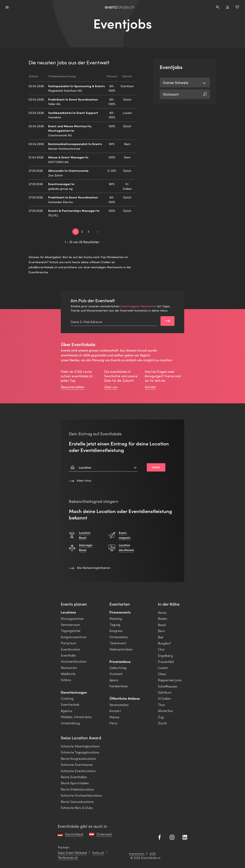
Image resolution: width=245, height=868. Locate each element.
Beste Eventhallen (74, 777)
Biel (160, 637)
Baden (163, 618)
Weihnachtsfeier (121, 649)
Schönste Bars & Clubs (77, 808)
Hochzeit (116, 674)
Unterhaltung (70, 723)
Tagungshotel (71, 631)
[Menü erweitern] (7, 7)
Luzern (163, 668)
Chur (161, 649)
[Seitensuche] (218, 7)
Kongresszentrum (74, 637)
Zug (161, 717)
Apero (114, 680)
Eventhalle (68, 655)
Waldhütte (68, 674)
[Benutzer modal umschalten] (228, 7)
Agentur (67, 711)
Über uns (111, 387)
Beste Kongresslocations (78, 758)
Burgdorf (164, 643)
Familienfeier (119, 686)
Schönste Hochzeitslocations (81, 795)
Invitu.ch (98, 853)
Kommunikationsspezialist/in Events (75, 144)
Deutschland (74, 834)
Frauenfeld (166, 662)
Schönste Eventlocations (78, 771)
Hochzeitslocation (74, 661)
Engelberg (165, 656)
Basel (162, 625)
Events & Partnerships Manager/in (74, 210)
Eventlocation (71, 649)
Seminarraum (70, 625)
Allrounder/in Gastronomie (68, 170)
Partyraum (68, 643)
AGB (153, 854)
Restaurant (69, 668)
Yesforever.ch (68, 857)
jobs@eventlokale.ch (43, 267)
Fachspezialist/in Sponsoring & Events (76, 86)
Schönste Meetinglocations (80, 746)
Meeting (116, 618)
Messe (114, 717)
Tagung (115, 625)
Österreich (104, 834)
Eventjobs (123, 24)
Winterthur (166, 711)
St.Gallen (164, 698)
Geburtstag (118, 668)
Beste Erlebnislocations (77, 789)
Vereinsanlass (119, 705)
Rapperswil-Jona (170, 680)
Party (113, 723)
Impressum (137, 854)
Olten (162, 674)
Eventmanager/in (61, 184)
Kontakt (150, 387)
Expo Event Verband (72, 853)
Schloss (66, 680)
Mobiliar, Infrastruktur (76, 717)
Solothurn (165, 692)
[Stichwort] (181, 94)
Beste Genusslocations (77, 802)
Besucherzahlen (73, 387)
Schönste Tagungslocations (80, 752)
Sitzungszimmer (72, 618)
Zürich (162, 723)
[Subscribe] (167, 321)
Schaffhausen (168, 686)
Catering (67, 698)
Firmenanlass (119, 637)
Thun (161, 705)
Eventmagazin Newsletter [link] (138, 306)
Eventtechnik (70, 704)
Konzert (115, 711)
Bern (161, 631)
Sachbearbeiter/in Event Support (73, 113)
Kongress (116, 631)
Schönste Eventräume (77, 765)
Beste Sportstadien (75, 783)
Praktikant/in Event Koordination (73, 99)
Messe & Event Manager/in (68, 157)
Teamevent (118, 643)
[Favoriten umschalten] (237, 7)
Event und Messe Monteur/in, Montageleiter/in (70, 128)
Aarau (162, 612)
